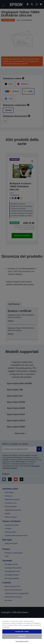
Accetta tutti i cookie (22, 631)
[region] (22, 631)
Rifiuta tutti (22, 636)
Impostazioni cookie (22, 641)
